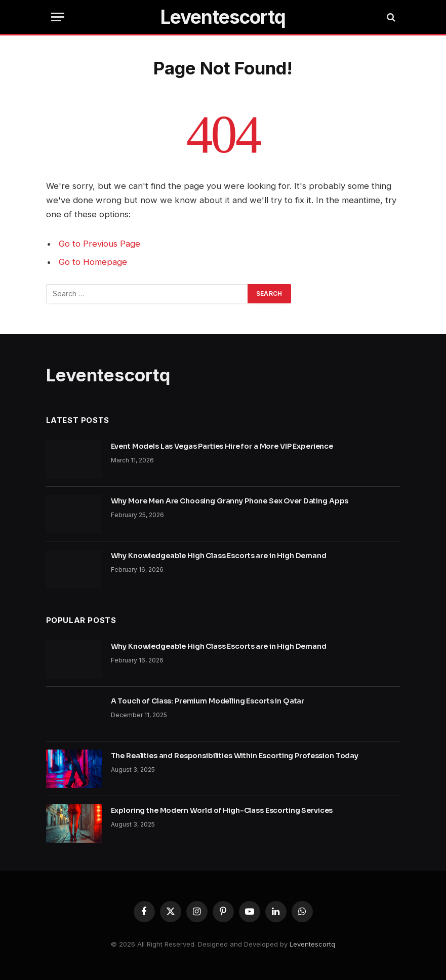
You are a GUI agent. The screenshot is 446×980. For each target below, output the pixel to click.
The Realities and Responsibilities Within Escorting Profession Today (235, 756)
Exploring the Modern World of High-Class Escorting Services (222, 810)
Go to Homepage (93, 262)
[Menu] (58, 17)
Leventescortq (312, 944)
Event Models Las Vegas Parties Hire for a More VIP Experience (222, 446)
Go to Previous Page (99, 244)
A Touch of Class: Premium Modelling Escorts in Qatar (208, 701)
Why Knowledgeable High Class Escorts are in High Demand (219, 556)
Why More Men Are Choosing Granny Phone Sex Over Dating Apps (230, 501)
